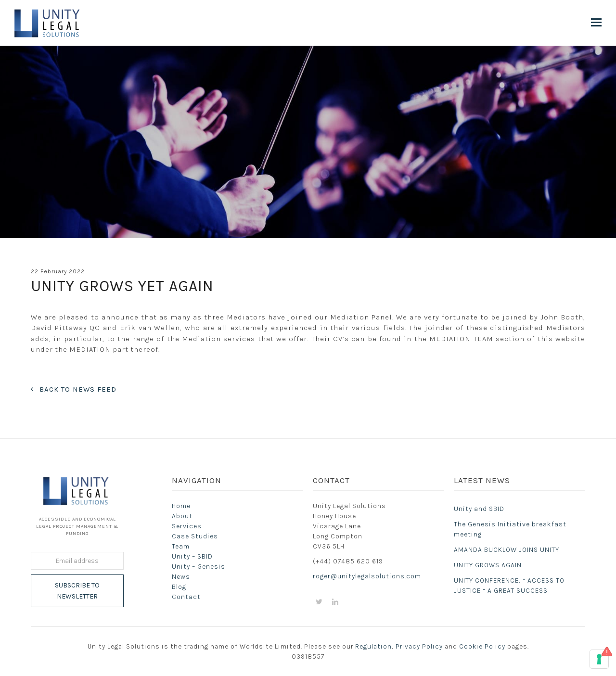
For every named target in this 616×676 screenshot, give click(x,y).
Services (187, 526)
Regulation (373, 646)
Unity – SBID (192, 556)
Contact (186, 597)
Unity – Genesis (199, 567)
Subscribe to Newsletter (77, 591)
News (181, 577)
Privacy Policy (419, 646)
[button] (596, 23)
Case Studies (195, 536)
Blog (179, 587)
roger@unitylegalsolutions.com (367, 576)
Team (181, 546)
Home (181, 506)
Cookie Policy (482, 646)
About (182, 516)
